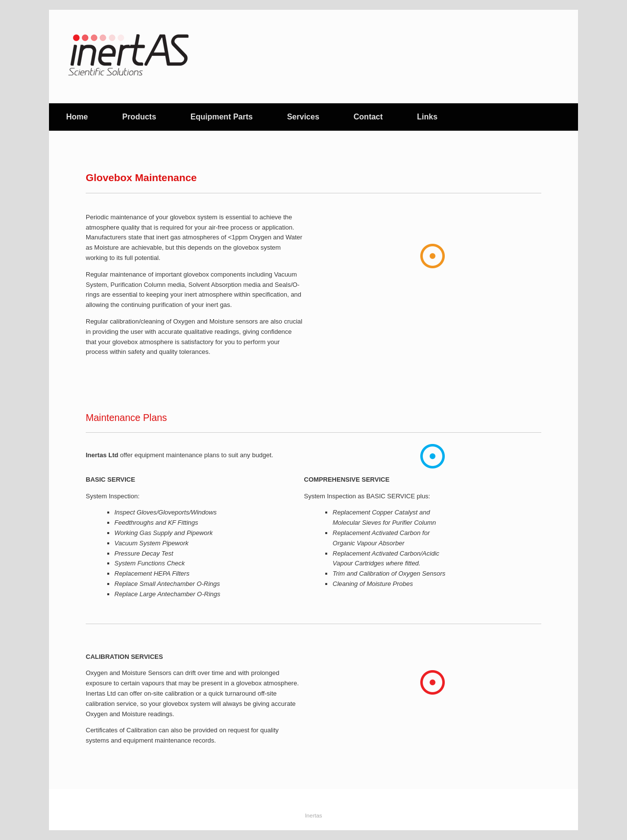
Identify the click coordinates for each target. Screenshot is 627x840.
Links (427, 117)
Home (77, 117)
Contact (368, 117)
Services (303, 117)
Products (139, 117)
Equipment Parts (222, 117)
